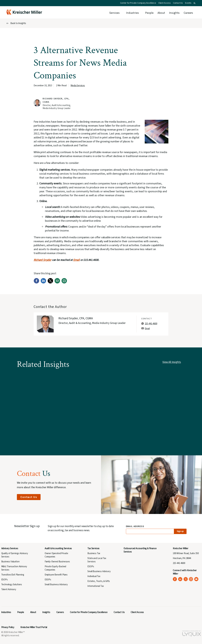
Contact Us (178, 3)
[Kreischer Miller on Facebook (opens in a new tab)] (175, 579)
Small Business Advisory (56, 585)
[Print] (64, 283)
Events (188, 3)
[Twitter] (50, 283)
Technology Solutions (12, 585)
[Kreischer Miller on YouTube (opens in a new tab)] (196, 579)
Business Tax (94, 553)
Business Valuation (10, 562)
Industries (132, 13)
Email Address (135, 527)
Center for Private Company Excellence (138, 3)
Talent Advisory (9, 589)
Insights (174, 13)
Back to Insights (18, 23)
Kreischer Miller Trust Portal (34, 627)
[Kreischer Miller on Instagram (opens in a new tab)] (191, 579)
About (161, 13)
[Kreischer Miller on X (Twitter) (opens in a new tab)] (186, 579)
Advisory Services (10, 548)
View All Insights (172, 362)
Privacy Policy (8, 627)
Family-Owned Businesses (57, 562)
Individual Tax (94, 576)
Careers (188, 13)
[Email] (57, 283)
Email (76, 260)
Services (114, 13)
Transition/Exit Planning (13, 575)
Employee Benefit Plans (56, 575)
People (149, 13)
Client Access (165, 3)
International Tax (96, 586)
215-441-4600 (151, 324)
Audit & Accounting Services (58, 548)
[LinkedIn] (43, 283)
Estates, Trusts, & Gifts (99, 581)
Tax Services (93, 548)
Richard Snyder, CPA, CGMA (76, 318)
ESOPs (4, 580)
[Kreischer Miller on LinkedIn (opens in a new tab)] (180, 579)
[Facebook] (36, 283)
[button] (195, 3)
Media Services (78, 86)
